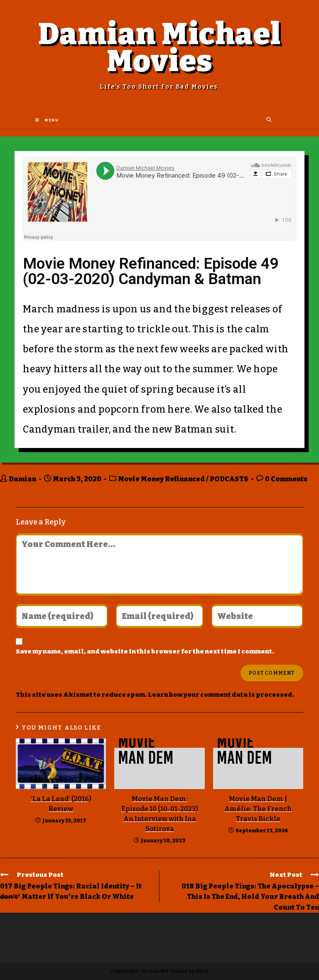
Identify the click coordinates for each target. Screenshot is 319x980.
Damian (22, 479)
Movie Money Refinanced (161, 479)
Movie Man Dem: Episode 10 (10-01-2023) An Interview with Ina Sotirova (160, 814)
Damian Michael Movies (160, 48)
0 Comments (286, 479)
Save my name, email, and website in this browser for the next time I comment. (145, 651)
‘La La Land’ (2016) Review (61, 804)
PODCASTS (229, 479)
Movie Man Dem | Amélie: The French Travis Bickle (258, 809)
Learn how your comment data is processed (220, 695)
